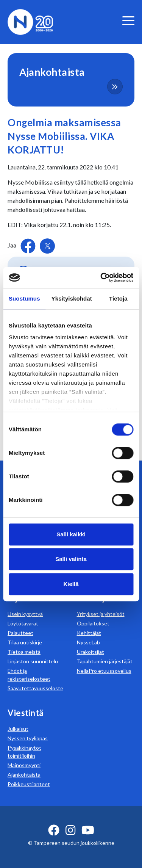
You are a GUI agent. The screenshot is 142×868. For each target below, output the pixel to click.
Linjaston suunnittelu (33, 661)
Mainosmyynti (24, 765)
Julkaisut (18, 729)
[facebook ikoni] (54, 830)
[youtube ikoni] (88, 830)
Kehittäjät (89, 633)
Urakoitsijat (91, 652)
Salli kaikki (71, 534)
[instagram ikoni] (70, 830)
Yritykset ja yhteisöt (101, 614)
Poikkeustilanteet (29, 784)
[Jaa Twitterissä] (47, 246)
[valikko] (128, 21)
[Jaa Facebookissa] (29, 245)
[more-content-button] (115, 87)
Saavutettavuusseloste (35, 688)
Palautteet (20, 633)
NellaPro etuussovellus (104, 671)
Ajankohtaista (24, 775)
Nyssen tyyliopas (28, 738)
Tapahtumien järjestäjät (105, 661)
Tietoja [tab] (118, 298)
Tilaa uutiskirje (25, 642)
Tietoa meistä (24, 652)
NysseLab (88, 642)
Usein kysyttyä (25, 614)
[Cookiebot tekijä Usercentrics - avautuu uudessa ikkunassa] (101, 277)
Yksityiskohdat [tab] (72, 298)
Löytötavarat (23, 623)
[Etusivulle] (30, 21)
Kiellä (71, 584)
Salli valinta (71, 559)
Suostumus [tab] (24, 298)
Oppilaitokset (93, 623)
